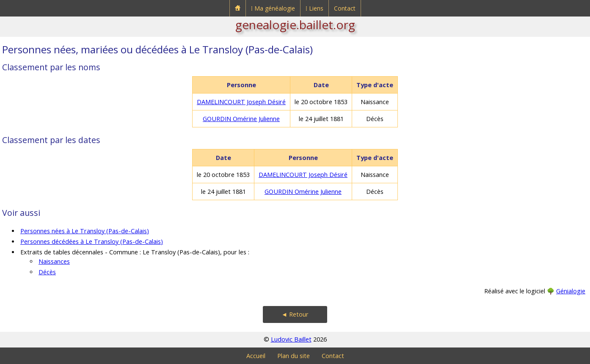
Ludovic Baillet (291, 339)
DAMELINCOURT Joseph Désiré (241, 102)
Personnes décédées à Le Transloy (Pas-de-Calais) (92, 241)
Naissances (54, 261)
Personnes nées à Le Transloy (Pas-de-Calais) (85, 231)
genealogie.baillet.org (295, 25)
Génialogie (571, 291)
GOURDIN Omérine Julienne (241, 119)
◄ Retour (295, 314)
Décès (47, 272)
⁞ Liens (314, 8)
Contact (345, 8)
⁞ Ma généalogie (273, 8)
